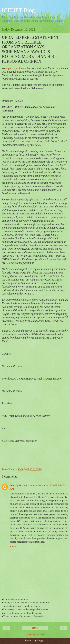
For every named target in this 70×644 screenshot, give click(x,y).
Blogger (41, 640)
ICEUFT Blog (18, 10)
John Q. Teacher (19, 485)
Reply (13, 547)
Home (35, 628)
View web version (35, 634)
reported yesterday (16, 68)
